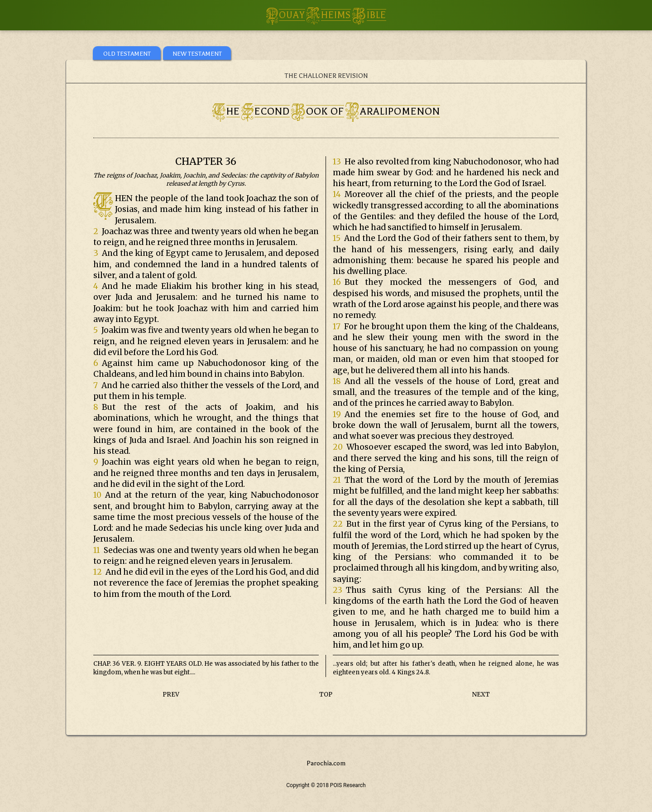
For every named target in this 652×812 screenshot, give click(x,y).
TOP (326, 694)
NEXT (481, 694)
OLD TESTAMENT (127, 54)
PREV (171, 694)
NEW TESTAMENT (197, 54)
